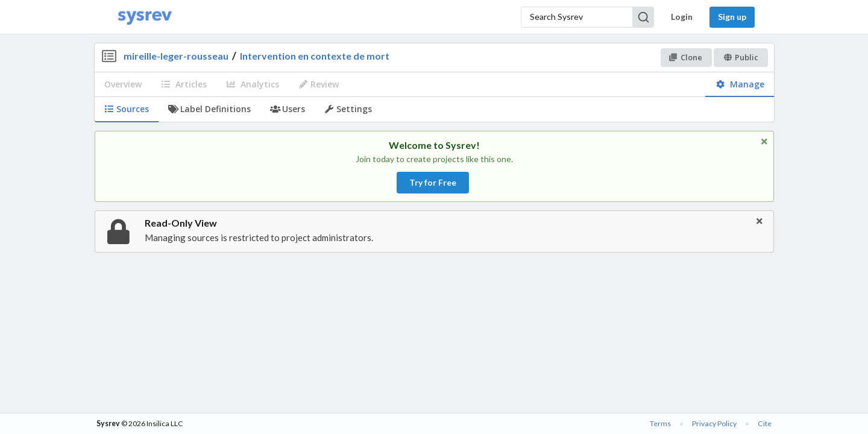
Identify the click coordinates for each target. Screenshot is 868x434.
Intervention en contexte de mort (315, 56)
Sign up (732, 17)
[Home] (145, 17)
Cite (765, 423)
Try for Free (433, 182)
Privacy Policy (714, 423)
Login (682, 17)
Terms (660, 423)
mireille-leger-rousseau (176, 56)
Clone (686, 57)
